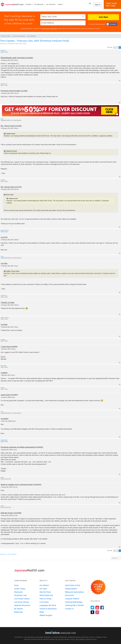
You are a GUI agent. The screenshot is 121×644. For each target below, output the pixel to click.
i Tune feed (6, 346)
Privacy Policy (54, 29)
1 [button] (117, 47)
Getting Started (71, 589)
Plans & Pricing (45, 599)
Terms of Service (86, 639)
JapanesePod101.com (76, 637)
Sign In (98, 5)
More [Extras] (60, 5)
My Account (69, 595)
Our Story (43, 589)
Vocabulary (39, 5)
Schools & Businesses (48, 609)
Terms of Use (46, 29)
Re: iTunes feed (8, 126)
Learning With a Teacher (74, 605)
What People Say (46, 595)
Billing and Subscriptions (74, 592)
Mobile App (18, 612)
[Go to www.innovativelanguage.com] (60, 632)
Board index (7, 36)
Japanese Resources (22, 605)
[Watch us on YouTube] (97, 608)
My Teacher (51, 5)
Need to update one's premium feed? (17, 484)
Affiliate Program (46, 615)
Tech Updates (31, 36)
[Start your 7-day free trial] (98, 587)
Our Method (44, 585)
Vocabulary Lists (20, 595)
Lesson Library (20, 589)
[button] (89, 4)
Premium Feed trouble (10, 91)
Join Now (103, 17)
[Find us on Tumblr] (92, 612)
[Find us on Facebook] (102, 608)
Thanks (4, 302)
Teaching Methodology (74, 602)
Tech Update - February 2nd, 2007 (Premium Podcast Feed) (35, 41)
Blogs (42, 612)
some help (5, 395)
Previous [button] (115, 47)
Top (120, 81)
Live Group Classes (22, 602)
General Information (19, 36)
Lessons (28, 5)
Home (16, 585)
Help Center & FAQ (72, 585)
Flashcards (18, 592)
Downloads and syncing (13, 58)
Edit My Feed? (7, 513)
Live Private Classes (22, 599)
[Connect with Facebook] (112, 24)
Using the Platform (72, 599)
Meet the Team (45, 592)
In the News (44, 602)
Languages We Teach (48, 605)
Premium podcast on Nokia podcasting (18, 447)
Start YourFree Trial (113, 5)
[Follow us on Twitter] (92, 608)
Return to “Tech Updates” (9, 554)
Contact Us (69, 609)
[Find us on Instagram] (97, 612)
